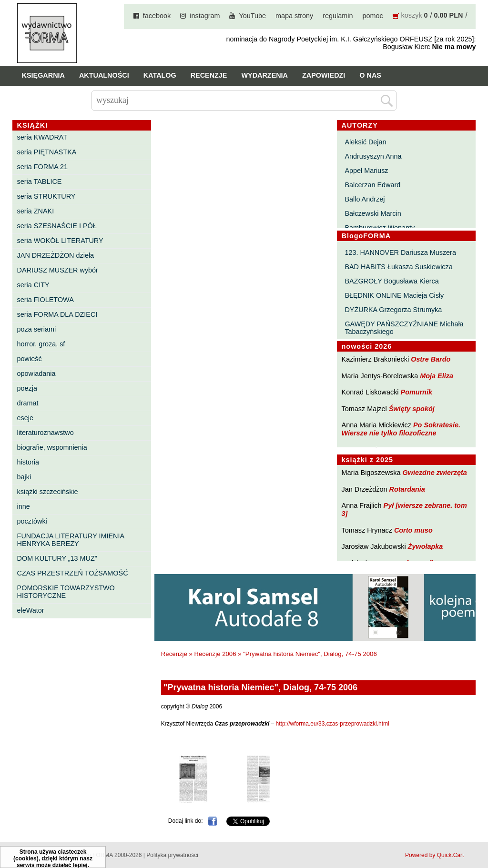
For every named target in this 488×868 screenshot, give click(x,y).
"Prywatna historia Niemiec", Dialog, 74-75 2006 (310, 654)
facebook (157, 16)
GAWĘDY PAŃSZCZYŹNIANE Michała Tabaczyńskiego (404, 328)
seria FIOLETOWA (46, 300)
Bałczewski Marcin (373, 213)
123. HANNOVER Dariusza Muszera (400, 252)
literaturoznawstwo (46, 433)
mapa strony (294, 16)
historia (28, 462)
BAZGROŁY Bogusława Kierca (391, 281)
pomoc (372, 16)
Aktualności (104, 75)
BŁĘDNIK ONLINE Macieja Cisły (394, 295)
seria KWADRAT (42, 137)
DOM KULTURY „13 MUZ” (57, 558)
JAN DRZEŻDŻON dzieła (56, 255)
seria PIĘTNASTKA (47, 152)
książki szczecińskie (48, 492)
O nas (370, 75)
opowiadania (36, 373)
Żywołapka (426, 546)
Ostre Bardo (431, 359)
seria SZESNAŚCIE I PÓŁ (57, 226)
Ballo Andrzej (365, 199)
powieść (30, 359)
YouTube (252, 16)
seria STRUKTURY (46, 196)
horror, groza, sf (41, 344)
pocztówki (32, 521)
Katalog (160, 75)
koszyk (412, 15)
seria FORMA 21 (42, 167)
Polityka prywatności (172, 855)
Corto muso (413, 530)
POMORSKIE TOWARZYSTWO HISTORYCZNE (66, 592)
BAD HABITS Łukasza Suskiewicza (398, 267)
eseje (25, 418)
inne (24, 506)
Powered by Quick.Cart (434, 855)
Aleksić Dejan (365, 142)
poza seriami (37, 329)
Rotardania (407, 489)
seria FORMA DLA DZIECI (57, 314)
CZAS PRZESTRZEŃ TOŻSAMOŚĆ (73, 573)
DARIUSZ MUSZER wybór (58, 270)
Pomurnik (417, 392)
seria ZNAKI (36, 211)
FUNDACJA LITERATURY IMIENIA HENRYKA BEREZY (71, 540)
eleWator (31, 610)
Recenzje (209, 75)
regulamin (338, 16)
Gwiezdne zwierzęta (435, 473)
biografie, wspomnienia (52, 447)
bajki (24, 477)
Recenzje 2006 (215, 654)
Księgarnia (43, 75)
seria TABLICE (40, 182)
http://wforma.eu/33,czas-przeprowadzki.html (333, 724)
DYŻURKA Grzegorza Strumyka (393, 310)
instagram (205, 16)
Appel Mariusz (366, 171)
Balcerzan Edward (372, 185)
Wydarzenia (264, 75)
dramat (28, 403)
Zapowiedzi (324, 75)
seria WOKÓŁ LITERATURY (60, 241)
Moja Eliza (437, 376)
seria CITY (33, 285)
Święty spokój (412, 409)
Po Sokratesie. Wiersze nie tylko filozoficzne (401, 429)
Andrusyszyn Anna (373, 156)
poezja (27, 388)
